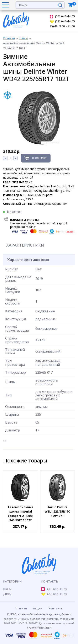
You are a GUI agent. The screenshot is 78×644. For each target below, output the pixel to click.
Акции (38, 608)
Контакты (56, 608)
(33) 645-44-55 (62, 16)
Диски (7, 594)
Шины (24, 38)
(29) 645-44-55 (62, 21)
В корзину (39, 158)
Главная (9, 38)
